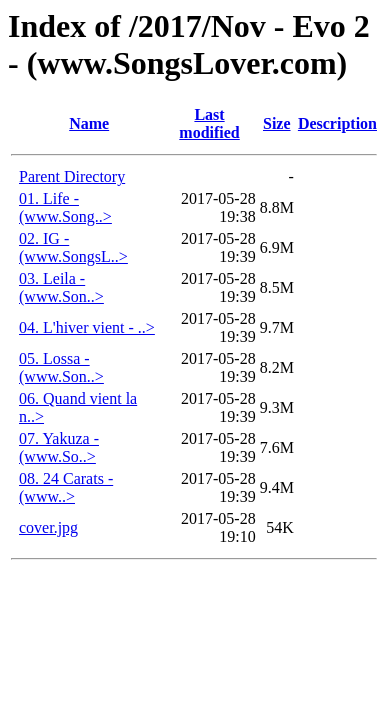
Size (277, 123)
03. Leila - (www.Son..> (61, 287)
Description (337, 123)
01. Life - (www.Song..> (65, 207)
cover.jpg (48, 527)
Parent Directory (72, 176)
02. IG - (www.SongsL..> (73, 247)
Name (89, 123)
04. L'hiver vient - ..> (87, 327)
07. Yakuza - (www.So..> (59, 447)
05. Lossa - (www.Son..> (61, 367)
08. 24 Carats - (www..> (66, 487)
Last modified (209, 123)
